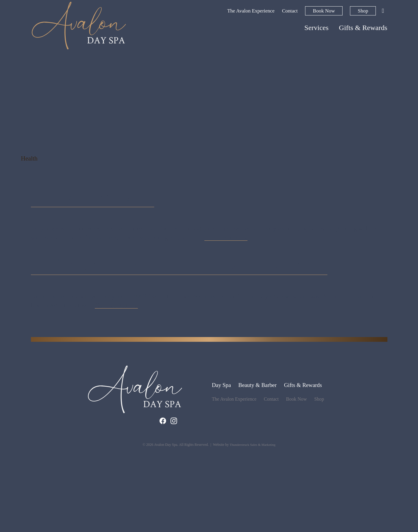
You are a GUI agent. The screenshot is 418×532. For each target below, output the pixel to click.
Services (317, 28)
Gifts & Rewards (363, 28)
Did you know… (133, 238)
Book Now (324, 11)
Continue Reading (226, 282)
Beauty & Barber (257, 468)
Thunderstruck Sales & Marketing (253, 527)
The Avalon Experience (251, 11)
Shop (363, 11)
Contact (290, 11)
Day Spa (219, 468)
